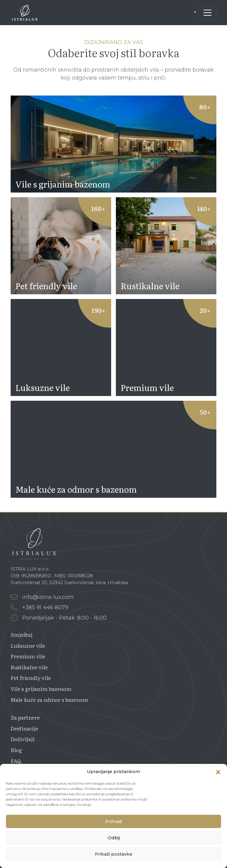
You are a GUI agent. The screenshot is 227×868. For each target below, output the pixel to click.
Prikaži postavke (114, 854)
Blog (16, 750)
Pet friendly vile (31, 678)
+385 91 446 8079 (39, 607)
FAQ (16, 761)
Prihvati (114, 821)
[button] (218, 772)
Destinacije (24, 728)
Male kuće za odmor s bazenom (49, 700)
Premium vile (28, 656)
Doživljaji (23, 739)
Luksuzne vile (28, 645)
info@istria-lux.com (42, 597)
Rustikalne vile (29, 667)
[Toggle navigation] (207, 13)
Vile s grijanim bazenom (41, 689)
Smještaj (22, 635)
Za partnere (25, 717)
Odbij (114, 838)
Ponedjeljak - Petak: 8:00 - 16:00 (59, 618)
